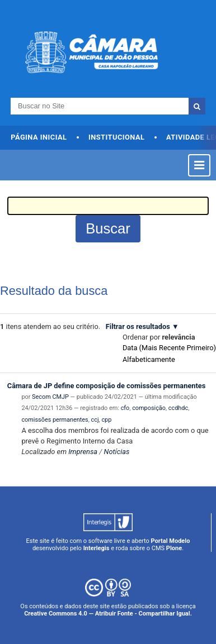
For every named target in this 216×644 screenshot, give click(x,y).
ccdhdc (178, 408)
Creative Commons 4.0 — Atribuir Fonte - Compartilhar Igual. (108, 614)
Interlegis (97, 548)
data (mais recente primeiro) (169, 348)
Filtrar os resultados (138, 326)
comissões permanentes (55, 420)
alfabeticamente (149, 359)
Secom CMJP (50, 397)
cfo (125, 408)
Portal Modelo (171, 541)
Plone (174, 548)
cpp (106, 420)
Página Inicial (39, 137)
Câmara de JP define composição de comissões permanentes (107, 386)
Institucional (117, 137)
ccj (95, 420)
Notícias (117, 452)
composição (149, 408)
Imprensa (83, 452)
